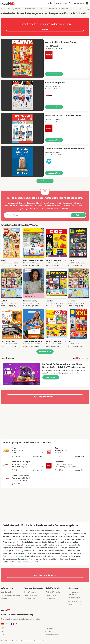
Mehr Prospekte (45, 181)
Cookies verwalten (52, 635)
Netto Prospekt (52, 595)
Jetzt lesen (51, 377)
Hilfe (3, 628)
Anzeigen (85, 9)
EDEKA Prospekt (29, 592)
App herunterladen (75, 601)
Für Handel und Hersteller (10, 595)
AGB (3, 635)
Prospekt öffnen (54, 74)
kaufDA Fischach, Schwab (10, 9)
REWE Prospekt (29, 599)
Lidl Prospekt (51, 599)
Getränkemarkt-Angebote (14, 556)
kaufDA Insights (74, 598)
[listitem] (12, 247)
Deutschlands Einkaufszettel (74, 593)
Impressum (49, 628)
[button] (45, 58)
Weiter (45, 29)
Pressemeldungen (75, 604)
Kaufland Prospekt (30, 595)
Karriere (4, 599)
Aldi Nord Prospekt (53, 592)
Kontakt (48, 631)
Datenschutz (64, 209)
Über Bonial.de (6, 592)
